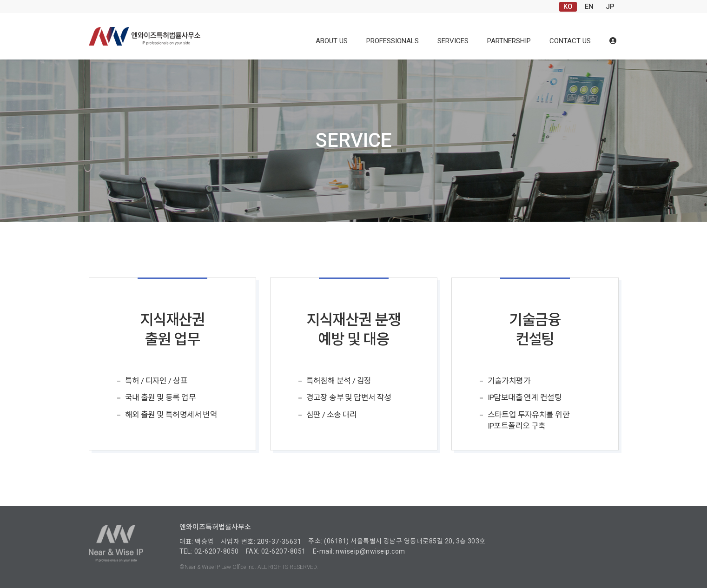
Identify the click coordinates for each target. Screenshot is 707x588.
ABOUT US (332, 41)
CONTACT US (570, 41)
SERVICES (453, 41)
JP (610, 7)
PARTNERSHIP (509, 41)
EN (589, 7)
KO (568, 7)
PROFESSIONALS (393, 41)
